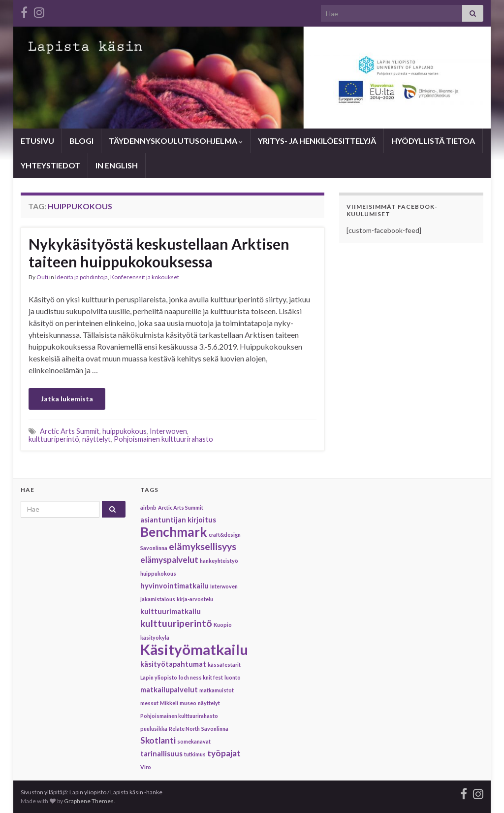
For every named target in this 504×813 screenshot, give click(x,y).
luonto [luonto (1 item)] (233, 677)
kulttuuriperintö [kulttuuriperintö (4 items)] (176, 623)
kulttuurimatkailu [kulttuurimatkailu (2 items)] (171, 611)
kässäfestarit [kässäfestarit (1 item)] (224, 665)
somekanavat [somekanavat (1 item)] (194, 741)
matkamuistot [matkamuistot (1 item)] (217, 690)
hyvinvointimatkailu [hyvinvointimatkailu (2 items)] (174, 586)
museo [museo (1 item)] (188, 703)
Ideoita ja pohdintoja (81, 277)
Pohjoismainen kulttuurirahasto (163, 439)
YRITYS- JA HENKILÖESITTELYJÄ (317, 141)
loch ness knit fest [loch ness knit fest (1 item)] (201, 677)
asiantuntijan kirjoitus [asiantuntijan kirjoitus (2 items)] (178, 520)
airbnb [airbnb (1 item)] (148, 507)
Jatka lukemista (67, 399)
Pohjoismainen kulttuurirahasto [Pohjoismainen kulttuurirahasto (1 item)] (179, 716)
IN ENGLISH (117, 165)
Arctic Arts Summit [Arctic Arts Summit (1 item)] (181, 507)
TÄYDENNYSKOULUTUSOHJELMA (176, 141)
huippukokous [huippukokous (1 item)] (158, 573)
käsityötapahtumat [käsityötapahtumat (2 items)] (173, 664)
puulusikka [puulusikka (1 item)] (154, 729)
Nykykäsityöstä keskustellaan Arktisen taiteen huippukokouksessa (159, 253)
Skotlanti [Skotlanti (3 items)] (158, 740)
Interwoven (168, 431)
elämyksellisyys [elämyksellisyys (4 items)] (203, 546)
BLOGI (81, 141)
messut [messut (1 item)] (149, 703)
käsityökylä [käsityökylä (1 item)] (155, 637)
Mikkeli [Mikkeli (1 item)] (169, 703)
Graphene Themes (89, 801)
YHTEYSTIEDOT (50, 165)
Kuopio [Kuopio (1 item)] (223, 625)
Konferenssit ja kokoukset (145, 277)
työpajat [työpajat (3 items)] (224, 753)
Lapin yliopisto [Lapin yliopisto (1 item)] (159, 677)
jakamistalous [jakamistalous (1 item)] (158, 599)
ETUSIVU (37, 141)
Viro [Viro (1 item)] (146, 767)
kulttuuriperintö (54, 439)
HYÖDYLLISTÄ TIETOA (433, 141)
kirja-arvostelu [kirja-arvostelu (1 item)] (195, 599)
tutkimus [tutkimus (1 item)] (195, 754)
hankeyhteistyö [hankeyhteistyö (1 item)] (219, 561)
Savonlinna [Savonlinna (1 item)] (215, 729)
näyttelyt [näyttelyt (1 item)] (209, 703)
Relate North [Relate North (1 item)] (184, 729)
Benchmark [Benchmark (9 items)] (174, 532)
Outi (42, 277)
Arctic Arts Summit (70, 431)
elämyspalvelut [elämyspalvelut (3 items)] (169, 560)
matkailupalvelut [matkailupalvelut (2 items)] (169, 690)
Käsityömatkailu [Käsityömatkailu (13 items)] (194, 649)
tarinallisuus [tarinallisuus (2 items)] (161, 754)
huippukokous (125, 431)
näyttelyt (96, 439)
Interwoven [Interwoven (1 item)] (224, 586)
